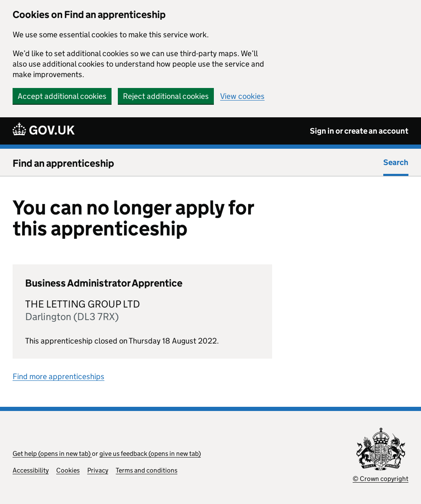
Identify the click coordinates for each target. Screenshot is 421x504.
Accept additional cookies (62, 96)
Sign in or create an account (359, 131)
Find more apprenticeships (58, 376)
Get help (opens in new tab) (52, 454)
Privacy (98, 470)
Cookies (68, 470)
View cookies (242, 96)
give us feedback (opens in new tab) (150, 454)
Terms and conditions (147, 470)
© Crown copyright (381, 479)
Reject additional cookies (166, 96)
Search (396, 162)
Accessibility (31, 470)
